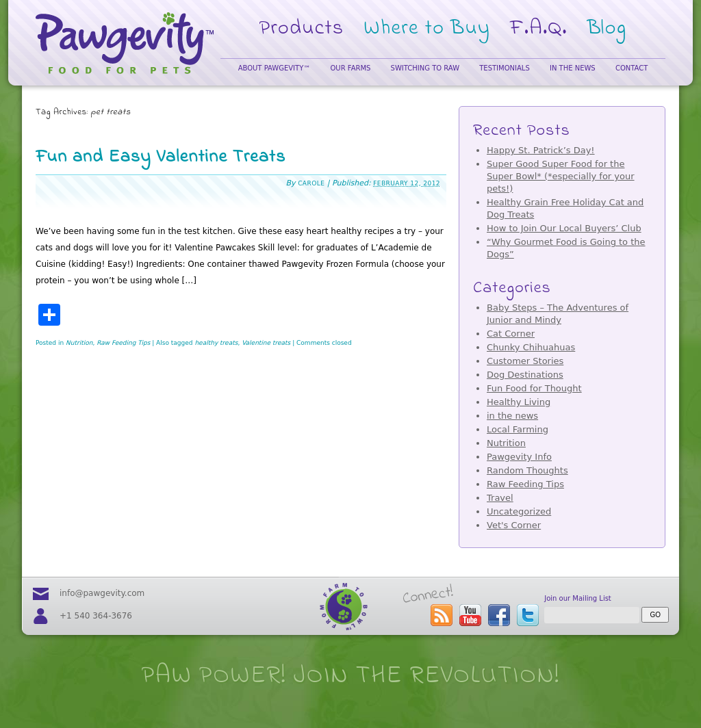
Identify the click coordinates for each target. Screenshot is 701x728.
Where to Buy (427, 29)
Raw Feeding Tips (123, 343)
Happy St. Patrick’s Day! (541, 150)
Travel (500, 498)
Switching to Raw (425, 68)
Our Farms (350, 68)
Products (302, 29)
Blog (607, 29)
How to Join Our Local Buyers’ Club (564, 228)
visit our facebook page (499, 615)
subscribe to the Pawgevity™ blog (442, 615)
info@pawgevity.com (102, 593)
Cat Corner (511, 334)
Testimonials (505, 68)
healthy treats (216, 343)
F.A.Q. (539, 29)
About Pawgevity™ (275, 68)
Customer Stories (525, 361)
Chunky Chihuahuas (531, 347)
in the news (512, 416)
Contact (632, 68)
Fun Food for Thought (534, 388)
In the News (573, 68)
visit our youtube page (470, 615)
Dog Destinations (525, 375)
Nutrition (79, 343)
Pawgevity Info (519, 457)
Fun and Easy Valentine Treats (161, 157)
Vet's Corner (514, 525)
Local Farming (518, 429)
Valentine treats (266, 343)
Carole (311, 183)
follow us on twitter (528, 615)
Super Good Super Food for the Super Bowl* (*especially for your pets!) (561, 176)
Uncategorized (519, 511)
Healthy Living (519, 402)
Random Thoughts (527, 470)
